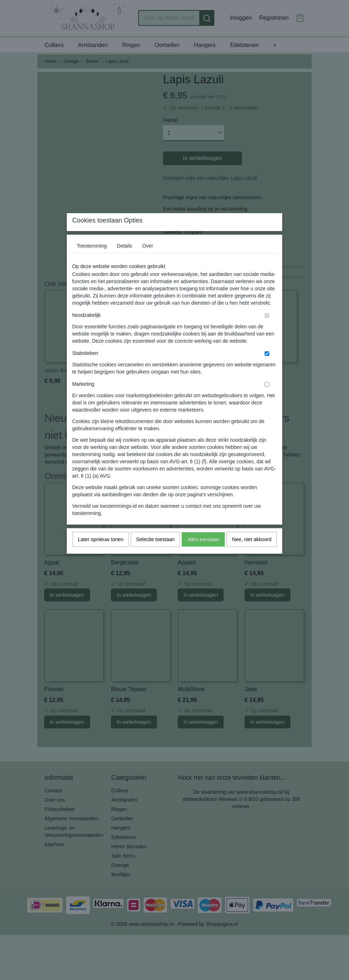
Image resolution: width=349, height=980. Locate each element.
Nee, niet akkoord (252, 553)
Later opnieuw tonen (101, 553)
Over (148, 260)
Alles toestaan (203, 553)
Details (124, 260)
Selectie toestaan (155, 553)
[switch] (267, 330)
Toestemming (92, 260)
